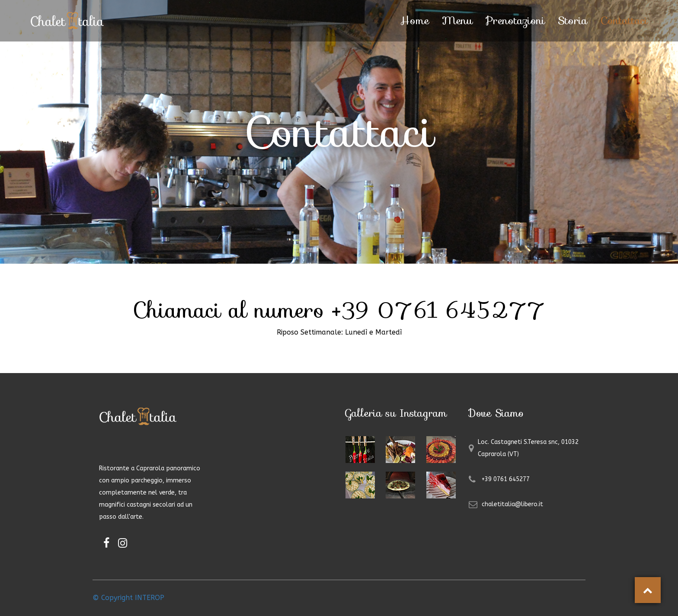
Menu (457, 21)
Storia (572, 21)
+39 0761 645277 (506, 479)
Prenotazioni (515, 21)
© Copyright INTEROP (128, 598)
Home (415, 21)
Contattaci (624, 21)
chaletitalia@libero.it (512, 504)
